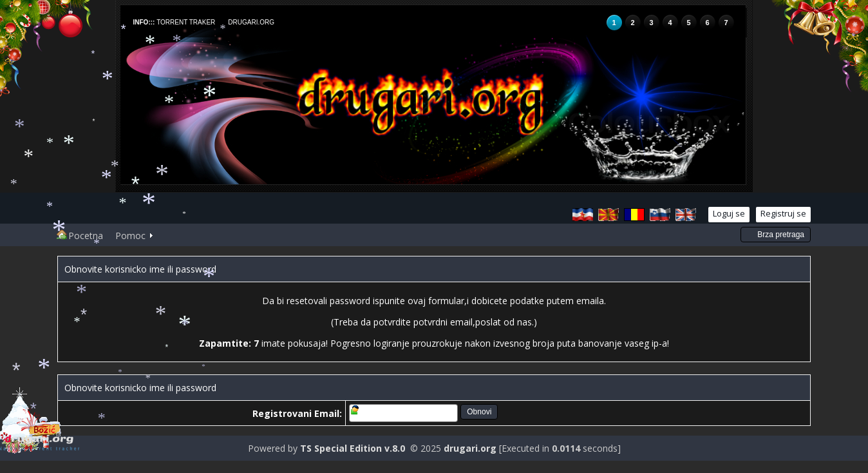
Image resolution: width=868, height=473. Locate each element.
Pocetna (80, 236)
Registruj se (783, 213)
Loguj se (729, 213)
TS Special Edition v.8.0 (353, 448)
